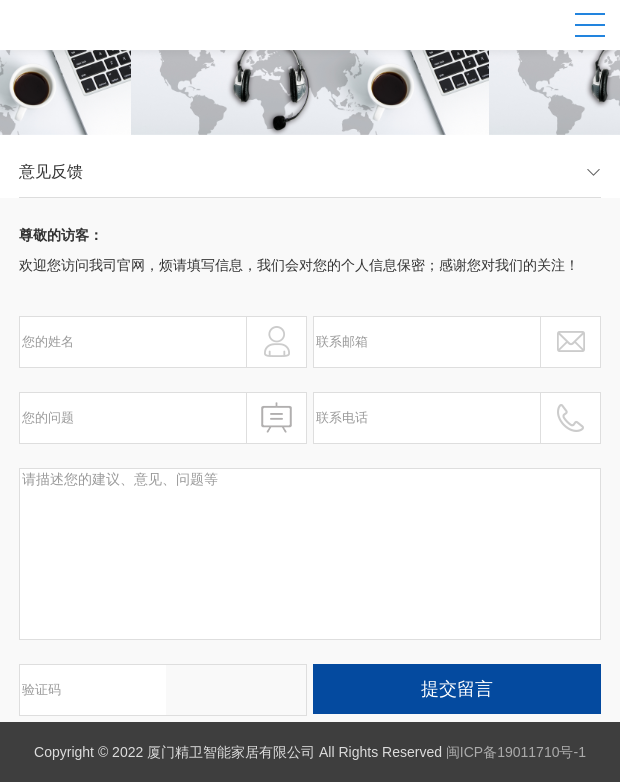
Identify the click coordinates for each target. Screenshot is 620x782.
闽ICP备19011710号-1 (516, 752)
